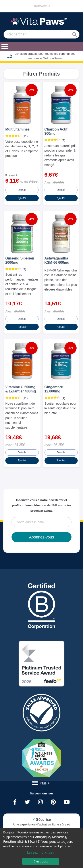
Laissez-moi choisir (41, 852)
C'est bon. (41, 861)
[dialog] (41, 848)
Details (22, 190)
